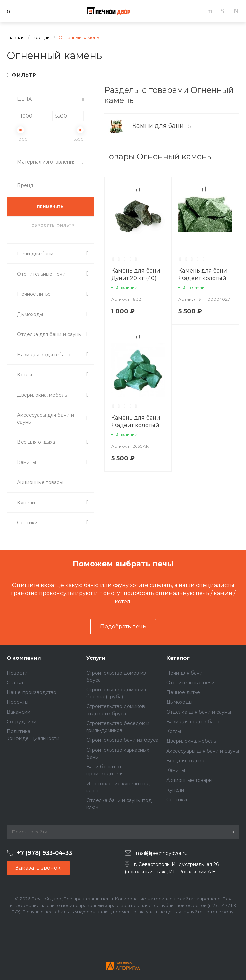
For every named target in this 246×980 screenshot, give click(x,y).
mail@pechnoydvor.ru (162, 853)
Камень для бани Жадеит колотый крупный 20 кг (203, 278)
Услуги (96, 658)
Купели (175, 790)
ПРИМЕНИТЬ (50, 207)
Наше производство (32, 692)
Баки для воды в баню (194, 722)
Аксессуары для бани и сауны (203, 751)
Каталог (178, 658)
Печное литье (183, 692)
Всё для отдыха (185, 761)
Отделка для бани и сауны (199, 712)
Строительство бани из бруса (122, 740)
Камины (176, 770)
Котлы (174, 731)
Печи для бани (184, 673)
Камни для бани (161, 126)
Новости (17, 673)
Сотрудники (22, 722)
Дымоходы (179, 702)
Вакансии (18, 712)
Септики (177, 800)
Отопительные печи (191, 683)
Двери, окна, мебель (191, 741)
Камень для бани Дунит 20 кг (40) (136, 274)
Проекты (17, 702)
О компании (24, 658)
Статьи (15, 683)
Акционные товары (189, 780)
